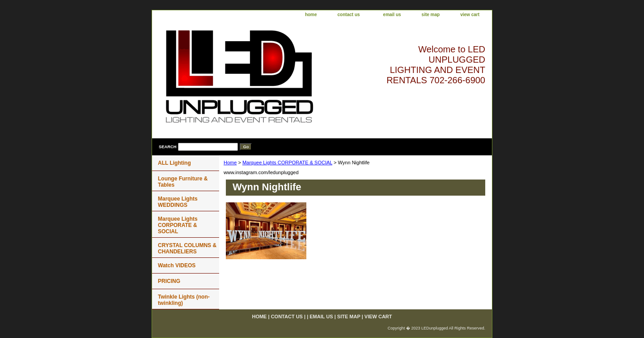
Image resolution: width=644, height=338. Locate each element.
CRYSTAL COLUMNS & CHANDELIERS (187, 248)
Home (230, 163)
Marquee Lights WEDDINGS (178, 202)
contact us (349, 15)
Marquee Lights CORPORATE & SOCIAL (287, 163)
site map (431, 15)
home (311, 15)
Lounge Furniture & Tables (183, 182)
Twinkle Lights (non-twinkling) (184, 300)
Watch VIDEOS (177, 265)
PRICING (169, 281)
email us (392, 15)
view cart (470, 15)
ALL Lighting (174, 163)
